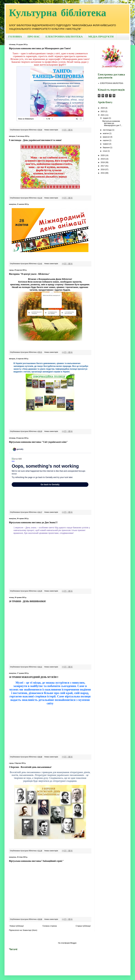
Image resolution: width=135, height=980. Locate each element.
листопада (107, 130)
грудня (106, 118)
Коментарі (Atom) (30, 930)
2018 (103, 162)
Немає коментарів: (51, 130)
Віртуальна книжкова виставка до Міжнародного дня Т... (112, 123)
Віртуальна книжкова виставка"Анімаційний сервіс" (36, 861)
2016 (103, 169)
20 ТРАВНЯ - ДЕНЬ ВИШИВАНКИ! (28, 601)
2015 (103, 173)
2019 (103, 159)
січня (105, 151)
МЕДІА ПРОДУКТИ (101, 37)
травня (106, 144)
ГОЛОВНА (15, 37)
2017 (103, 166)
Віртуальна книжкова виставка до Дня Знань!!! (33, 522)
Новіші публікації (17, 926)
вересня (106, 137)
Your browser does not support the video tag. (50, 562)
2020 (103, 155)
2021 (103, 115)
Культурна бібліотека (58, 13)
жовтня (106, 133)
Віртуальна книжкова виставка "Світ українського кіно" (38, 442)
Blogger (73, 943)
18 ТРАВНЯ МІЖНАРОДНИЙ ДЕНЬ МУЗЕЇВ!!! (34, 677)
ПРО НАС (34, 37)
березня (106, 148)
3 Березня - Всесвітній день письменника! (30, 767)
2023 (103, 111)
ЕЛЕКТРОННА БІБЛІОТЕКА (64, 37)
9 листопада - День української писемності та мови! (35, 140)
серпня (106, 140)
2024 (103, 108)
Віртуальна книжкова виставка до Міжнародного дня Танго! (40, 48)
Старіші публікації (83, 926)
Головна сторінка (50, 926)
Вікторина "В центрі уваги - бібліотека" (29, 274)
